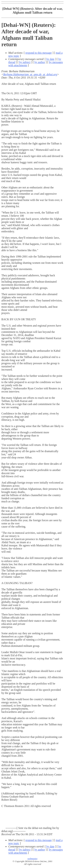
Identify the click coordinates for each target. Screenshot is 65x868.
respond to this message (38, 53)
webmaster (33, 858)
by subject (25, 62)
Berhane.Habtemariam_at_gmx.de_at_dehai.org (30, 74)
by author (40, 62)
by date (51, 59)
